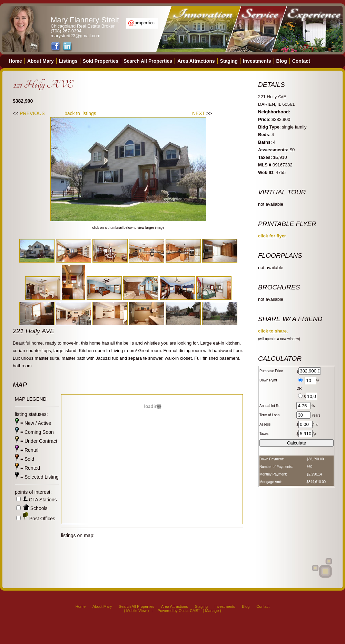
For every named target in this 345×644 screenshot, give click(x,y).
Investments (257, 61)
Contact (301, 61)
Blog (282, 61)
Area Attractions (196, 61)
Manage (212, 611)
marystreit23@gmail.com (76, 36)
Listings (68, 61)
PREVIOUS (32, 113)
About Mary (41, 61)
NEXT (199, 113)
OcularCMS (189, 611)
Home (15, 61)
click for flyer (272, 236)
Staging (229, 61)
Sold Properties (101, 61)
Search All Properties (148, 61)
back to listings (80, 113)
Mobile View (136, 611)
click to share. (273, 331)
